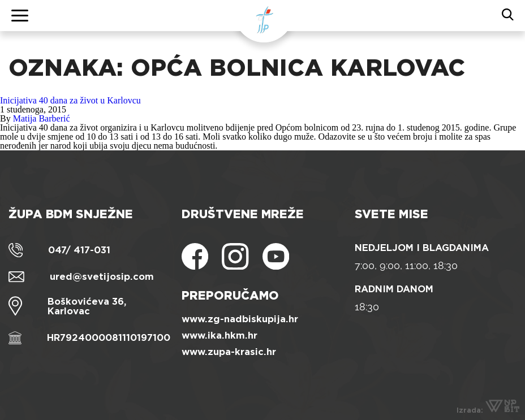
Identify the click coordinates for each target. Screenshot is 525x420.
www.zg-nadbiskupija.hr (240, 319)
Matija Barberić (42, 118)
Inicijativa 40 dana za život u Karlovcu (70, 100)
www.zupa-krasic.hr (229, 352)
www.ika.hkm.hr (220, 335)
